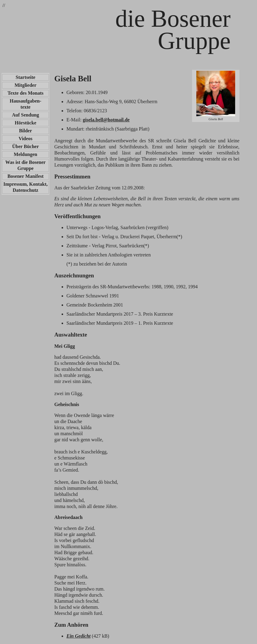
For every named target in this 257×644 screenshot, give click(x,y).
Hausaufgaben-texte (25, 104)
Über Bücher (25, 146)
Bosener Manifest (25, 176)
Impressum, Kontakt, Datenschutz (25, 187)
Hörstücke (25, 123)
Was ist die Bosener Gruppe (26, 165)
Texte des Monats (26, 93)
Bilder (26, 131)
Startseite (26, 77)
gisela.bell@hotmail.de (106, 120)
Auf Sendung (25, 115)
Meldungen (25, 154)
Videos (25, 139)
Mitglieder (25, 85)
